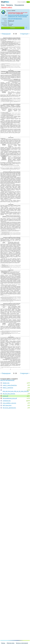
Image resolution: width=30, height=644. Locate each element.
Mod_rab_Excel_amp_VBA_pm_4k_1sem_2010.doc (16, 391)
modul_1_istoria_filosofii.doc (10, 385)
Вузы (3, 5)
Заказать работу (7, 7)
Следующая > (25, 34)
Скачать (13, 28)
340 (27, 401)
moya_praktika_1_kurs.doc (9, 403)
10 (27, 383)
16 (27, 396)
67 (27, 398)
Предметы (10, 5)
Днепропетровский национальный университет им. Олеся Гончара (18, 16)
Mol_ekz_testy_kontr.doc (9, 394)
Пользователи (19, 5)
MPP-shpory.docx (7, 405)
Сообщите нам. (20, 14)
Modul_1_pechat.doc (8, 388)
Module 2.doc (6, 383)
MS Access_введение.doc (9, 408)
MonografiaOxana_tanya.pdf (10, 398)
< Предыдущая (6, 34)
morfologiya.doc (7, 401)
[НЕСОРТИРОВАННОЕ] (15, 19)
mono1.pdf (5, 396)
